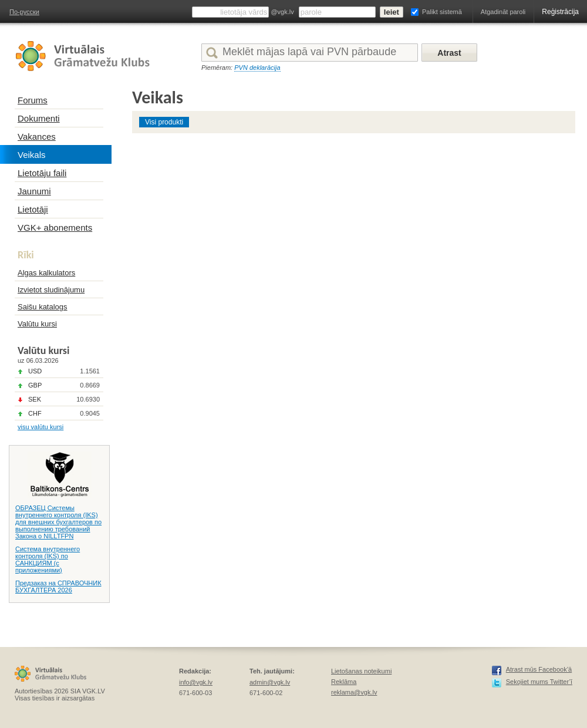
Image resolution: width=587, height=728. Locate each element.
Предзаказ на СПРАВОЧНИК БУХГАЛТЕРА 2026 (58, 587)
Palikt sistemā (442, 12)
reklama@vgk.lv (354, 692)
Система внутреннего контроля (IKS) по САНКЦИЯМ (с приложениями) (48, 560)
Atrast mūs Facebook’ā (539, 669)
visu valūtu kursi (41, 427)
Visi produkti (164, 122)
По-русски (24, 12)
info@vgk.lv (196, 682)
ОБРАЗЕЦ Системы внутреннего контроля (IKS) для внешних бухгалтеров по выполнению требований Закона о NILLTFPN (58, 522)
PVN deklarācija (257, 68)
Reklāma (344, 682)
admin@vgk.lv (270, 682)
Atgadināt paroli (503, 12)
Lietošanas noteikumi (361, 671)
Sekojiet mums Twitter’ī (539, 682)
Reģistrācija (560, 12)
